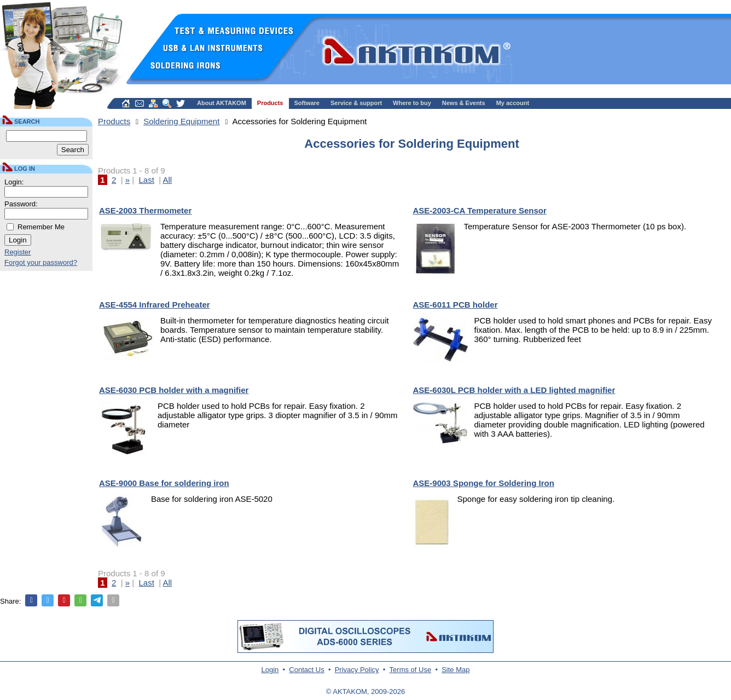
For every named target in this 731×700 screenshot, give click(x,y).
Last (147, 180)
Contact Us (306, 670)
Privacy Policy (357, 670)
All (167, 180)
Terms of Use (411, 670)
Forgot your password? (41, 262)
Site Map (456, 670)
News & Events (464, 103)
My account (513, 103)
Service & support (356, 103)
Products (270, 103)
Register (18, 252)
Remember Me (41, 227)
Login (270, 670)
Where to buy (412, 103)
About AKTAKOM (222, 103)
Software (307, 103)
